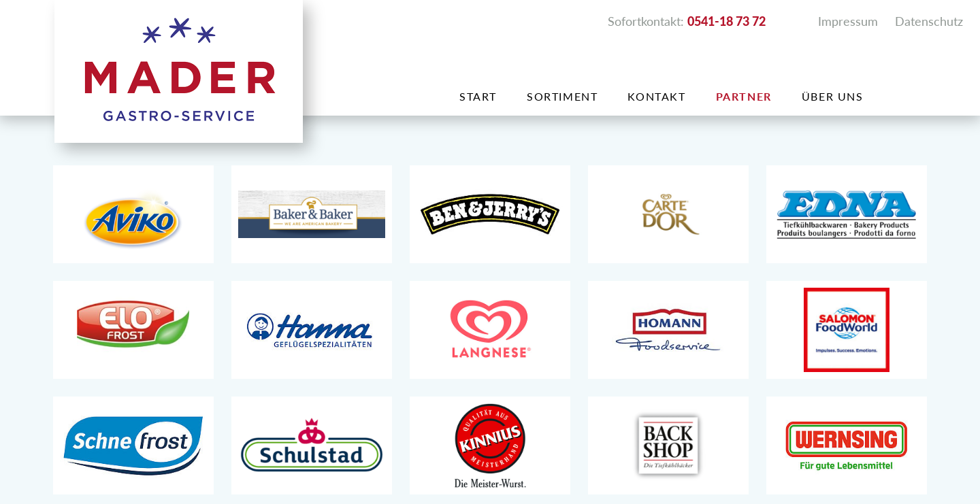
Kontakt (656, 96)
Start (478, 96)
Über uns (833, 96)
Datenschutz (929, 21)
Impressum (848, 21)
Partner (744, 96)
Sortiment (562, 96)
